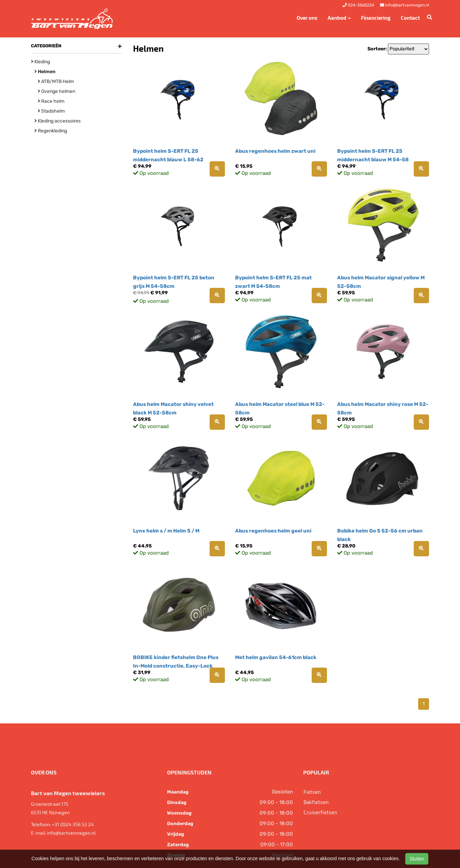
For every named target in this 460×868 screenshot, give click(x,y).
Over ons (307, 18)
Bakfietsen (316, 802)
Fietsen (312, 792)
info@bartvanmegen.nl (71, 833)
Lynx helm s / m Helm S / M (166, 531)
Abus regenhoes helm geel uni (273, 531)
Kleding (40, 62)
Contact (410, 18)
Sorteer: (377, 49)
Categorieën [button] (76, 46)
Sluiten (417, 859)
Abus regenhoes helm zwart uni (275, 151)
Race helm (51, 101)
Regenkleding (51, 131)
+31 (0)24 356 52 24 (73, 824)
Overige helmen (56, 91)
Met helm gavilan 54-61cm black (276, 657)
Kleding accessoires (57, 121)
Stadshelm (51, 111)
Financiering (376, 18)
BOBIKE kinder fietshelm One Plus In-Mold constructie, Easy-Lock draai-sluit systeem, (176, 666)
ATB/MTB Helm (56, 81)
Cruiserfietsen (320, 812)
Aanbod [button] (339, 18)
